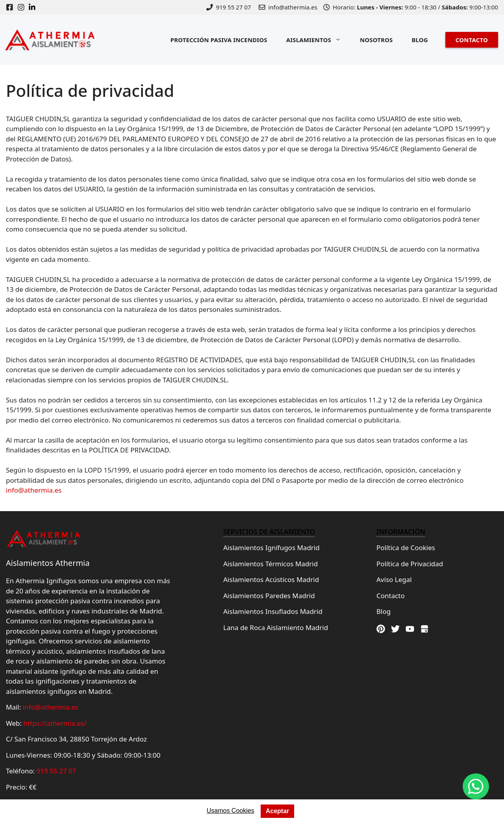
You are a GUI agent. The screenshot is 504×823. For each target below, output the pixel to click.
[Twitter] (395, 629)
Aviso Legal (394, 579)
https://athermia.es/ (55, 723)
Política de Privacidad (410, 564)
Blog (384, 611)
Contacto (391, 596)
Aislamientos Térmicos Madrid (271, 564)
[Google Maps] (424, 629)
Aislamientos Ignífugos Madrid (271, 548)
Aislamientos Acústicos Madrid (271, 579)
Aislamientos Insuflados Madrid (273, 611)
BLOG (420, 40)
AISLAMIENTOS (318, 40)
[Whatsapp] (476, 786)
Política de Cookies (406, 548)
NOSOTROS (376, 40)
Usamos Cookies (231, 811)
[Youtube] (410, 629)
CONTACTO (472, 40)
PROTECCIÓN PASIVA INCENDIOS (219, 40)
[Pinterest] (381, 629)
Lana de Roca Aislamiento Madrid (276, 627)
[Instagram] (23, 7)
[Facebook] (12, 7)
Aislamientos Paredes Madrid (269, 596)
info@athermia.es (34, 490)
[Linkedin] (34, 7)
